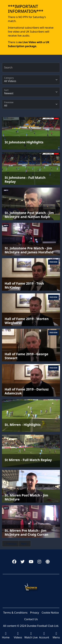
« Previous (10, 544)
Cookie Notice (50, 613)
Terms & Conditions (15, 613)
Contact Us (31, 619)
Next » (25, 544)
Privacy (34, 613)
